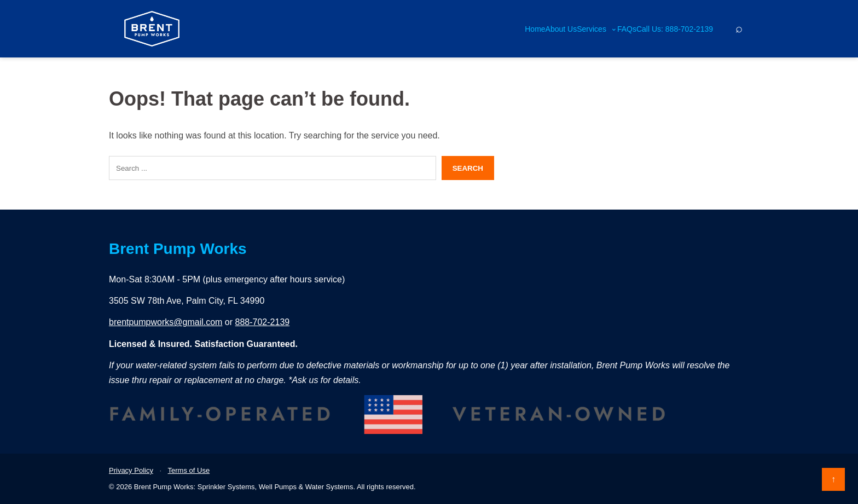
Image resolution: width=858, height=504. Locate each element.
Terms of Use (189, 470)
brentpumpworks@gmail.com (166, 322)
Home (535, 29)
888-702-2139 (263, 322)
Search (468, 168)
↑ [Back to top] (833, 479)
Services (597, 29)
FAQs (627, 29)
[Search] (739, 28)
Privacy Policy (131, 470)
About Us (561, 29)
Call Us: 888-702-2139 (675, 29)
